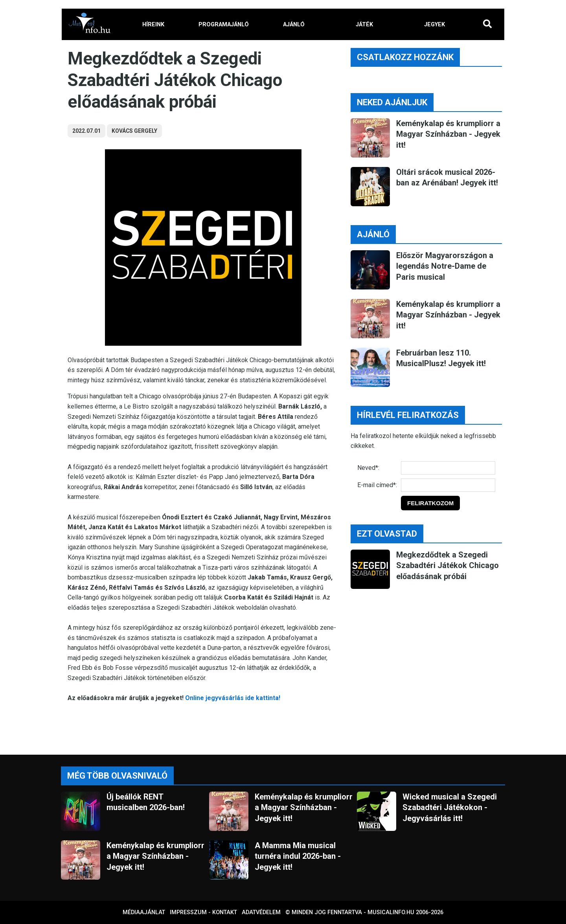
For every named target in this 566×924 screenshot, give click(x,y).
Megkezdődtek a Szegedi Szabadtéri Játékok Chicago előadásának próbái (447, 566)
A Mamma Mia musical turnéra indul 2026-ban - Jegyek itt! (298, 856)
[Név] (448, 468)
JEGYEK (435, 25)
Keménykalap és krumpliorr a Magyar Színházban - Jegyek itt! (448, 134)
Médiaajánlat (144, 912)
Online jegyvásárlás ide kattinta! (233, 698)
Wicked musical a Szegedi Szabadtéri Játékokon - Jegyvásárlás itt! (450, 808)
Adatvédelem (261, 912)
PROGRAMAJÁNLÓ (224, 25)
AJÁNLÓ (294, 25)
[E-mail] (448, 485)
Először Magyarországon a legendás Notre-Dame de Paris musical (445, 266)
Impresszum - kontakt (203, 912)
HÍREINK (153, 25)
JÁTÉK (364, 25)
